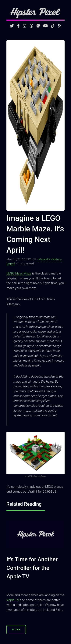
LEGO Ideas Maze (19, 273)
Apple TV (13, 600)
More (16, 629)
